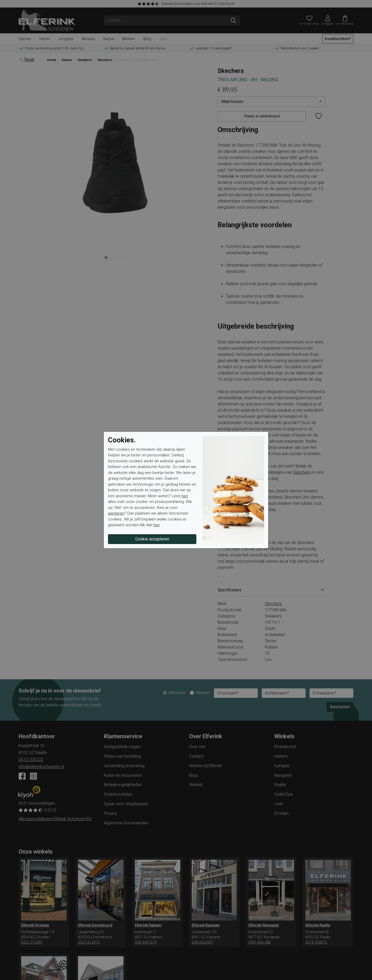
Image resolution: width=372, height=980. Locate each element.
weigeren (116, 513)
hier (185, 496)
